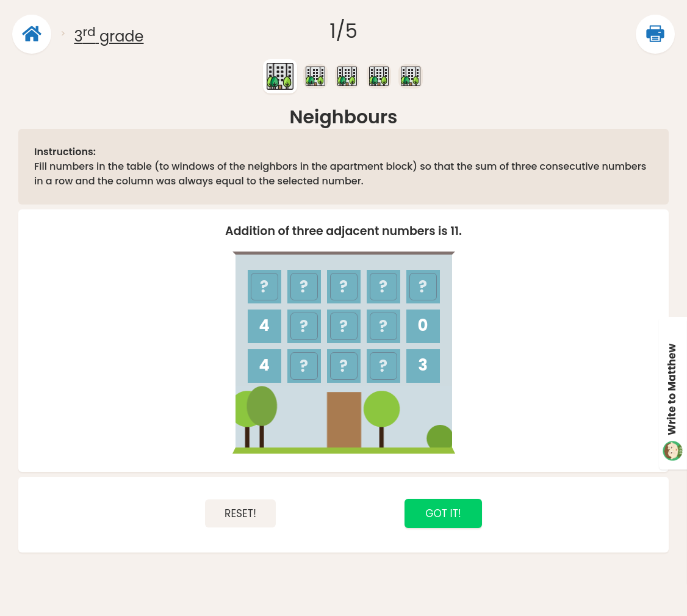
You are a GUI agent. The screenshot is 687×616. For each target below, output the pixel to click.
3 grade (109, 36)
